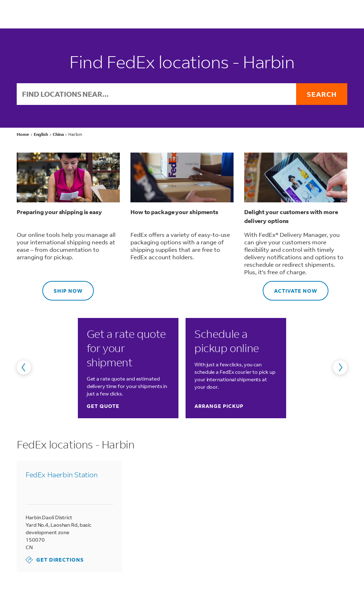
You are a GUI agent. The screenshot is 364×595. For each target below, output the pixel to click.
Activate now (290, 288)
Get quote (103, 406)
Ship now (62, 288)
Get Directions (55, 560)
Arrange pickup (219, 406)
